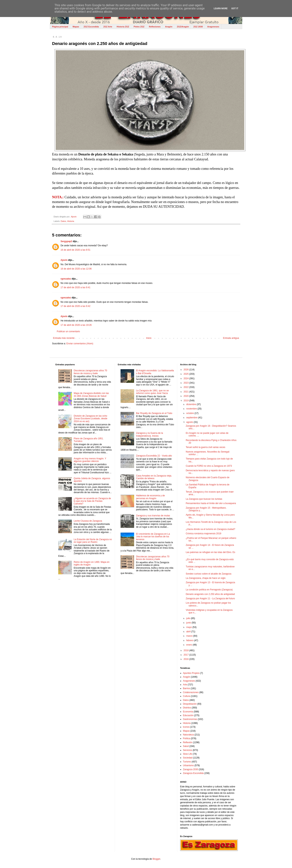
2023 (186, 383)
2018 (186, 650)
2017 (186, 655)
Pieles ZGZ (139, 27)
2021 (186, 392)
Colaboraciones (191, 692)
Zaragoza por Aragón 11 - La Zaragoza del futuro (210, 598)
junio (189, 623)
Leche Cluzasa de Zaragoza (88, 521)
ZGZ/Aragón (183, 27)
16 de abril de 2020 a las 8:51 (75, 250)
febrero (190, 640)
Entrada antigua (231, 338)
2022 (186, 387)
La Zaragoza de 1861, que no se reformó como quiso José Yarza (152, 392)
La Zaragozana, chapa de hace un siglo (206, 578)
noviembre (192, 409)
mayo (189, 627)
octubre (190, 413)
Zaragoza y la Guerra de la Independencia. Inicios (149, 434)
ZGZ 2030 (198, 27)
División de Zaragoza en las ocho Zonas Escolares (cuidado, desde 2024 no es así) (91, 419)
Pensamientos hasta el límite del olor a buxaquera (211, 503)
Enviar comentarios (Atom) (80, 344)
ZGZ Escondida (91, 27)
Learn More (221, 8)
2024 (186, 378)
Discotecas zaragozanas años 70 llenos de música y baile (90, 372)
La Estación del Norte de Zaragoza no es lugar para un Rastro (93, 541)
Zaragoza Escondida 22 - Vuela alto (154, 456)
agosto (190, 422)
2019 (186, 401)
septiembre (192, 418)
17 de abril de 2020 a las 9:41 (75, 287)
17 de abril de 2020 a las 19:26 (76, 325)
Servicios (188, 750)
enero (190, 645)
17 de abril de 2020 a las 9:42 (75, 306)
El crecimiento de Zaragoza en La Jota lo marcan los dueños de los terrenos (153, 537)
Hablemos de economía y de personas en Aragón (150, 497)
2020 (186, 396)
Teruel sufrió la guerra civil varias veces (206, 447)
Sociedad (188, 758)
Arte (185, 685)
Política (187, 738)
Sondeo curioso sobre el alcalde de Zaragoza (209, 574)
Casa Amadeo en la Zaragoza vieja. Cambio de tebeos (154, 477)
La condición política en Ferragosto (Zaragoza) (209, 590)
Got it (235, 8)
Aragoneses (213, 27)
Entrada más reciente (64, 338)
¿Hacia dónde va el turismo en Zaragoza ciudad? (211, 529)
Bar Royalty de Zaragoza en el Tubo (154, 413)
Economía (188, 712)
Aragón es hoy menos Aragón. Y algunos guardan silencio (90, 460)
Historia (71, 221)
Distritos (187, 708)
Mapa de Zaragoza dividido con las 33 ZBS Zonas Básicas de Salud (91, 395)
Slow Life (188, 754)
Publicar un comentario (68, 331)
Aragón (169, 27)
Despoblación (190, 704)
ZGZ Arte (108, 27)
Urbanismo (188, 765)
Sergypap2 (66, 241)
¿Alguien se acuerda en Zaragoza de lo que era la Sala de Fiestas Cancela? (92, 501)
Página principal (60, 27)
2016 (186, 659)
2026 (186, 370)
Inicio (149, 338)
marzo (190, 636)
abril (189, 632)
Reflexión (188, 742)
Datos (63, 221)
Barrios (187, 688)
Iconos (186, 727)
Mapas (76, 27)
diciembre (192, 404)
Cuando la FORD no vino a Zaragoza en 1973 (209, 466)
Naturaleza (188, 735)
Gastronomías (190, 719)
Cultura (187, 696)
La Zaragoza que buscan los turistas (204, 499)
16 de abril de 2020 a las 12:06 (76, 269)
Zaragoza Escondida (193, 773)
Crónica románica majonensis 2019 (204, 534)
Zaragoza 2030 (191, 769)
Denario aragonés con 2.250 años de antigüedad (210, 594)
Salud (186, 746)
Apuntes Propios (191, 673)
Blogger (156, 859)
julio (189, 618)
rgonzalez (66, 279)
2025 (186, 374)
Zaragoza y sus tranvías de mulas (153, 516)
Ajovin (64, 260)
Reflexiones (155, 27)
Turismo (187, 762)
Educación (188, 715)
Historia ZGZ (123, 27)
